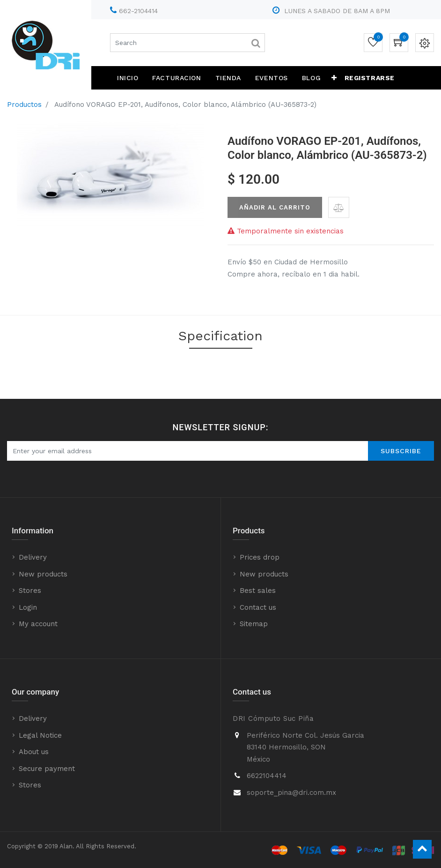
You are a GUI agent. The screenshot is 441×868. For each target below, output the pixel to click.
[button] (334, 78)
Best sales (258, 591)
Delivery (33, 557)
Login (28, 607)
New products (43, 574)
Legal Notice (40, 735)
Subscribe (401, 451)
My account (38, 624)
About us (34, 752)
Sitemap (254, 624)
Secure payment (47, 769)
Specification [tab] (220, 336)
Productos (24, 105)
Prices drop (260, 557)
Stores (30, 591)
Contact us (258, 607)
